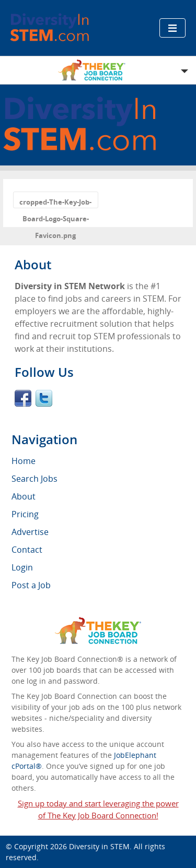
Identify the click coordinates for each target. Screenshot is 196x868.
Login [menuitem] (22, 567)
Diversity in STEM (99, 846)
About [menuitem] (24, 496)
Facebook (23, 398)
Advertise (30, 532)
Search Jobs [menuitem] (34, 479)
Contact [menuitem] (27, 550)
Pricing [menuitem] (25, 514)
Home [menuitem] (24, 461)
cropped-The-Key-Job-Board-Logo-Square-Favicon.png (55, 203)
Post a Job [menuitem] (31, 585)
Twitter (44, 398)
